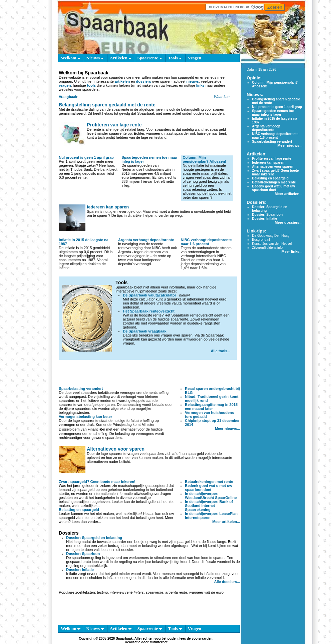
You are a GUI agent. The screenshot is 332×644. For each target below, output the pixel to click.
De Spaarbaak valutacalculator (149, 295)
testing (102, 592)
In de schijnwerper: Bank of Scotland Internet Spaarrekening (209, 506)
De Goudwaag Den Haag (271, 236)
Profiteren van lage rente (114, 125)
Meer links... (292, 251)
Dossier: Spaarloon (83, 554)
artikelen (122, 81)
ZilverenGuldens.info (267, 248)
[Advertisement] (149, 373)
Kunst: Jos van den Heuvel (272, 244)
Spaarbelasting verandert (81, 389)
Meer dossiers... (288, 222)
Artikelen (121, 58)
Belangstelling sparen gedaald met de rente (107, 105)
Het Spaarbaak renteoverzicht (149, 311)
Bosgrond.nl (261, 240)
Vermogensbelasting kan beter (85, 417)
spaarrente (155, 592)
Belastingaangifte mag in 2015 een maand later (211, 407)
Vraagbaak (68, 97)
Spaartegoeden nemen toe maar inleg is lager (273, 113)
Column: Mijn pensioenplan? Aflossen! (204, 159)
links (200, 85)
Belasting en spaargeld (79, 510)
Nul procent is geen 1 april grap (86, 157)
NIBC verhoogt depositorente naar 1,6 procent (206, 242)
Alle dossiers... (227, 582)
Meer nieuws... (227, 429)
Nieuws (95, 58)
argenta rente (176, 592)
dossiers (144, 81)
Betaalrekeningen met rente (209, 482)
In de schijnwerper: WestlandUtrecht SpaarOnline (211, 496)
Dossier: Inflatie (80, 570)
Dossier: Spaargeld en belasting (94, 538)
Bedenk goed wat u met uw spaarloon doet (208, 488)
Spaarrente (150, 58)
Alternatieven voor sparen (116, 449)
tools (91, 85)
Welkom (70, 58)
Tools (175, 58)
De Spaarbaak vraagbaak (144, 331)
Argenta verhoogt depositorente (146, 240)
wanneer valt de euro (206, 592)
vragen (65, 85)
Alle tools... (221, 351)
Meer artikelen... (226, 522)
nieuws (193, 81)
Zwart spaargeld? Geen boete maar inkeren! (97, 482)
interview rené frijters (127, 592)
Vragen (195, 58)
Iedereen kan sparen (108, 207)
